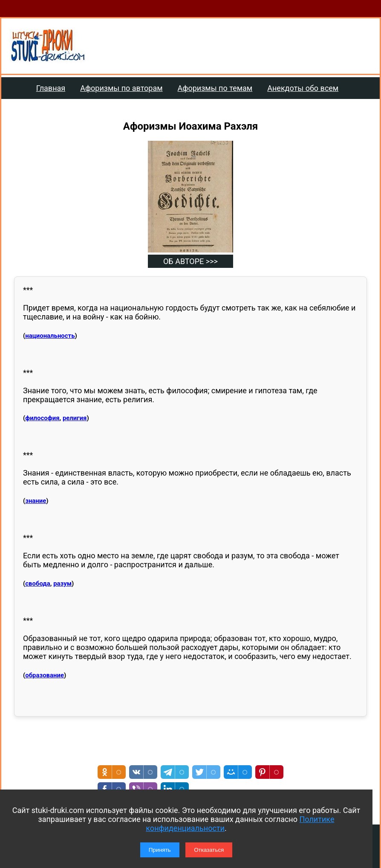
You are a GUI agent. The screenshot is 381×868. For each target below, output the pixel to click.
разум (62, 584)
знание (36, 501)
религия (75, 418)
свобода (38, 584)
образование (45, 675)
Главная (51, 88)
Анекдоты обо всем (303, 88)
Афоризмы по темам (215, 88)
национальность (50, 336)
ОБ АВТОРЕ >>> (190, 261)
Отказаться (209, 850)
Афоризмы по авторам (121, 88)
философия (42, 418)
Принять (160, 850)
